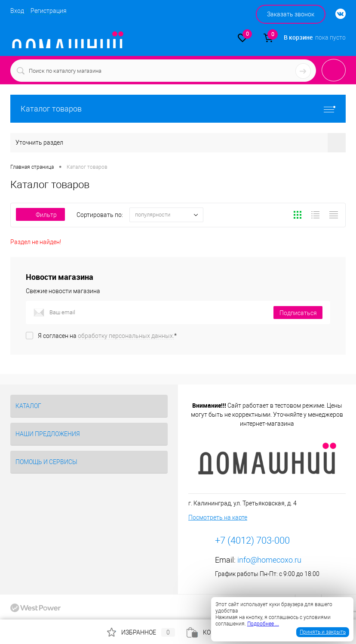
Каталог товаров (178, 109)
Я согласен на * (107, 336)
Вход (17, 11)
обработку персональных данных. (126, 336)
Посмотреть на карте (218, 517)
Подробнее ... (263, 624)
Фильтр (40, 215)
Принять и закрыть (323, 632)
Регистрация (49, 11)
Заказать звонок (291, 14)
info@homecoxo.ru (269, 560)
